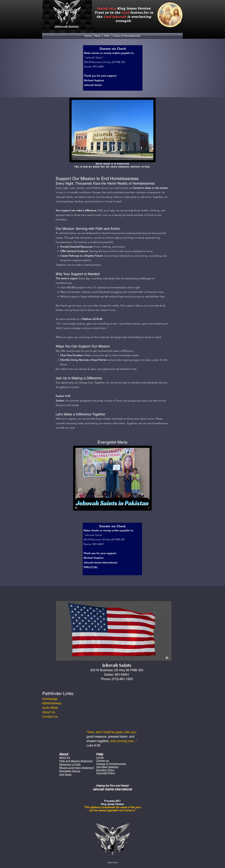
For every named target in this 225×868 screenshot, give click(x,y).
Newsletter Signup (70, 771)
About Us (49, 712)
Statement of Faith (70, 764)
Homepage (50, 699)
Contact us (103, 760)
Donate (100, 757)
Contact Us (50, 717)
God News (65, 774)
